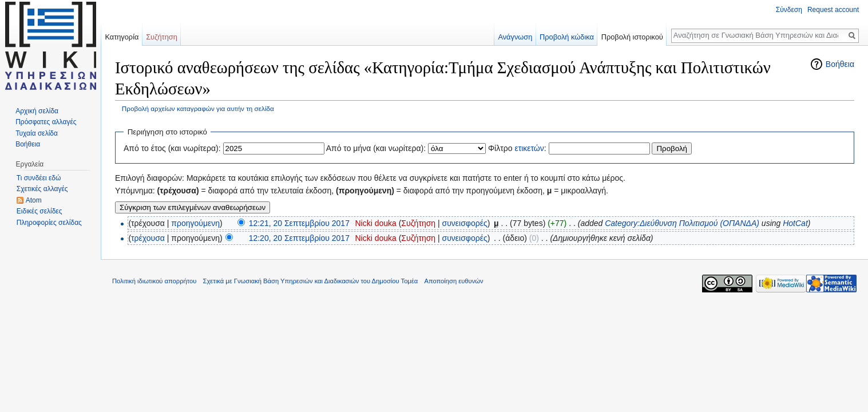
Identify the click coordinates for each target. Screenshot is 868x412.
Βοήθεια (840, 64)
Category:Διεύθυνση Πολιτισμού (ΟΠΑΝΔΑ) (682, 223)
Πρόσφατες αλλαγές (46, 122)
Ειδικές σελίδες (39, 211)
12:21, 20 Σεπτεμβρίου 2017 (299, 223)
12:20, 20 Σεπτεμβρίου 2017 (299, 238)
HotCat (795, 223)
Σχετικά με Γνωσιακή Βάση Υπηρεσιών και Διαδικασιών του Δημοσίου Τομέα (311, 281)
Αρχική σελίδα (37, 111)
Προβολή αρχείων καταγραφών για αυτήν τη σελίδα (198, 108)
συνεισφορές (465, 223)
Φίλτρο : (517, 148)
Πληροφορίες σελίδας (49, 223)
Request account (833, 10)
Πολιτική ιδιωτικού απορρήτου (154, 281)
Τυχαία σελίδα (37, 133)
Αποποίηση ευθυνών (453, 281)
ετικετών (529, 148)
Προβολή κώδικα (567, 37)
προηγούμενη (195, 223)
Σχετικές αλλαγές (42, 189)
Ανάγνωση (515, 37)
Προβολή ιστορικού (632, 37)
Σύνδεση (789, 10)
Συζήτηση (418, 223)
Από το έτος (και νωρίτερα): (172, 148)
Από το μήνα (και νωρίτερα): (376, 148)
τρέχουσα (148, 238)
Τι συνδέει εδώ (39, 178)
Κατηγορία (122, 37)
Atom (34, 200)
